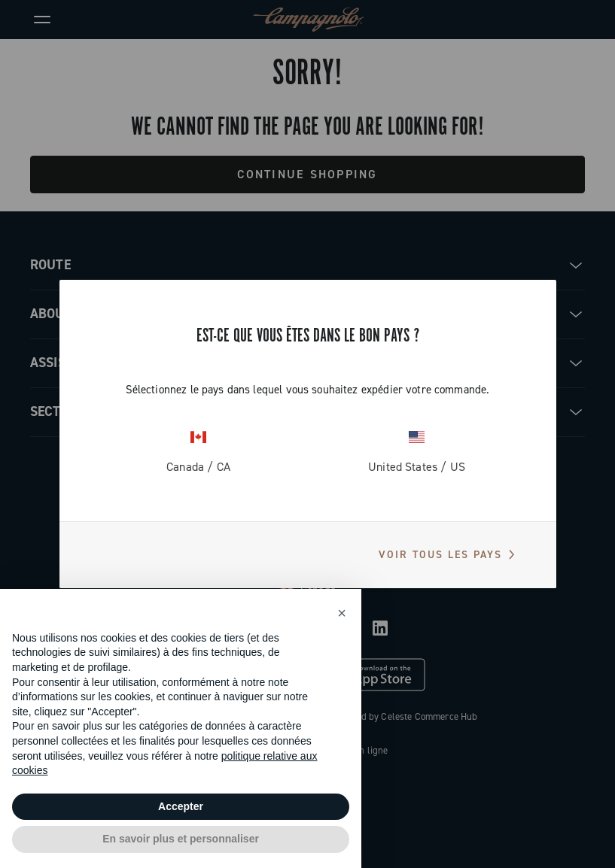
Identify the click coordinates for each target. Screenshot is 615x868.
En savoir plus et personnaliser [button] (181, 839)
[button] (342, 613)
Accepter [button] (181, 806)
